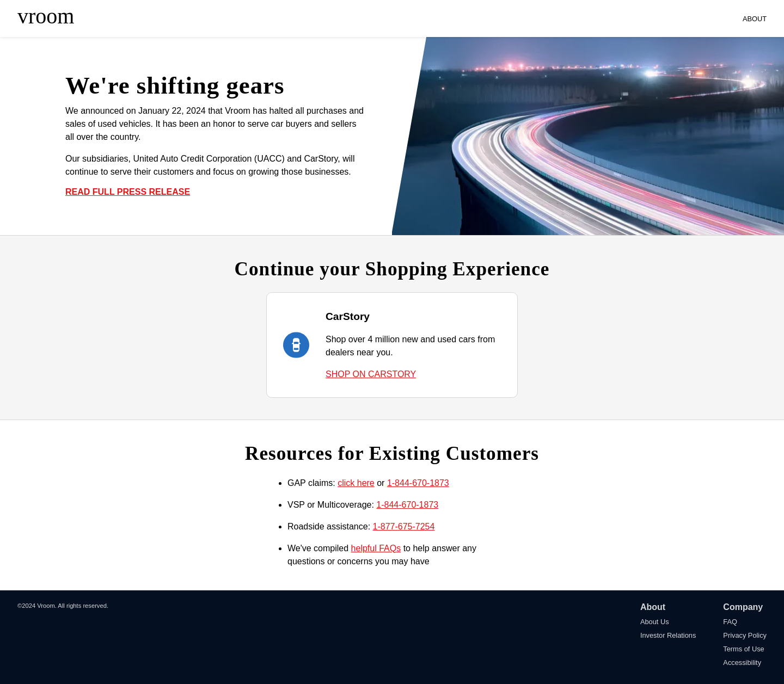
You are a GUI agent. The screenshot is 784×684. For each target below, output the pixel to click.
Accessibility (742, 663)
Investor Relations (668, 635)
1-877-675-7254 (404, 526)
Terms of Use (743, 649)
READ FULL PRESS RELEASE (128, 192)
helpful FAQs (376, 548)
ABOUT (755, 19)
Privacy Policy (745, 635)
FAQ (730, 622)
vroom (46, 16)
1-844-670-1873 (418, 483)
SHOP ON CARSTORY (371, 374)
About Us (655, 622)
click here (356, 483)
